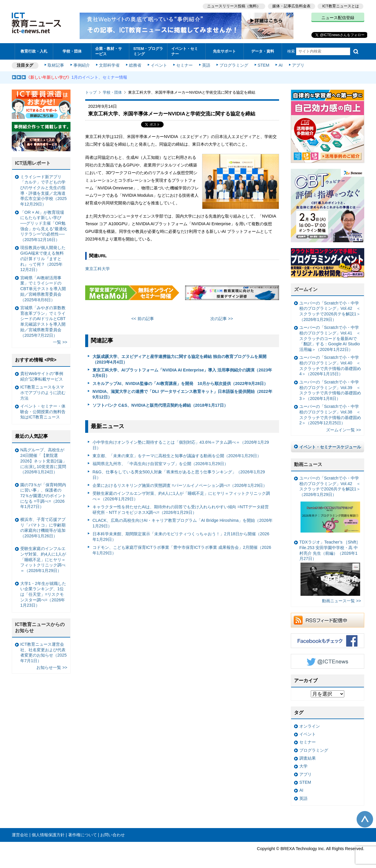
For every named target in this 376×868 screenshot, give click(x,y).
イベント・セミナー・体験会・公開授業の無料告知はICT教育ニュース (43, 412)
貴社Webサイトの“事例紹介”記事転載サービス (42, 376)
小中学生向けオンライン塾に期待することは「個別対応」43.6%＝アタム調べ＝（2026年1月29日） (181, 445)
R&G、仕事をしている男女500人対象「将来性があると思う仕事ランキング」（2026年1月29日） (179, 475)
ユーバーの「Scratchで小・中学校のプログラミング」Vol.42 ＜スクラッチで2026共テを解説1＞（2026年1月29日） (330, 311)
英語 (206, 65)
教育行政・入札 (34, 51)
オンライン (310, 726)
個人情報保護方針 (48, 835)
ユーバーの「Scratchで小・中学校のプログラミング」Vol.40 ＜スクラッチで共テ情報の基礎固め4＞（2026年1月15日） (330, 366)
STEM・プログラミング (148, 51)
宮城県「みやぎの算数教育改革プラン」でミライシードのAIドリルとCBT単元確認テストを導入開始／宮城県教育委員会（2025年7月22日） (43, 322)
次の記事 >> (222, 319)
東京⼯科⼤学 (98, 269)
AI (281, 65)
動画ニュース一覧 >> (341, 601)
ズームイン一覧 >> (344, 430)
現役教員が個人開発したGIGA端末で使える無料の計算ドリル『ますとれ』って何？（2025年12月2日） (43, 259)
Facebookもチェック (328, 641)
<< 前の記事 (143, 319)
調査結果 (308, 758)
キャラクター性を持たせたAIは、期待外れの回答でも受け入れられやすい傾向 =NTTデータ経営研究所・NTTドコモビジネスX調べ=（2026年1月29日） (181, 510)
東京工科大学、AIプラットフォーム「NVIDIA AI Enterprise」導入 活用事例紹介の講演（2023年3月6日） (182, 373)
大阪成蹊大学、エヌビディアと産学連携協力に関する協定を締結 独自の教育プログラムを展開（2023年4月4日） (179, 359)
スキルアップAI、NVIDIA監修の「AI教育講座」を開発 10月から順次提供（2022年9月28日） (180, 383)
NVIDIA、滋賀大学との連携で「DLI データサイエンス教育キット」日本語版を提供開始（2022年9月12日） (182, 394)
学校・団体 (72, 51)
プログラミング (234, 65)
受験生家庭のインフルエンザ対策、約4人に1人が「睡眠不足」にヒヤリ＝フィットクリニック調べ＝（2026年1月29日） (181, 496)
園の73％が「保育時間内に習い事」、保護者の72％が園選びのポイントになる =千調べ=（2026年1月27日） (43, 496)
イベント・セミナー (185, 51)
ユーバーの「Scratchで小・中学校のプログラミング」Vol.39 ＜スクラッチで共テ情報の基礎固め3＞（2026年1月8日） (330, 390)
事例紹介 (82, 65)
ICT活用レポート (33, 163)
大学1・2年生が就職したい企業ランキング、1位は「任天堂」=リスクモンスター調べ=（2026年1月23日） (43, 594)
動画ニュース (308, 464)
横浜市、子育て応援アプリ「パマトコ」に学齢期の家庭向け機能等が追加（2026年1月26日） (43, 528)
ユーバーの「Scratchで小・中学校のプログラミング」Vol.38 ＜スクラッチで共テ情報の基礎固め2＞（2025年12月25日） (330, 415)
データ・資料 (263, 51)
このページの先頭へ (365, 819)
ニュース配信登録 (338, 18)
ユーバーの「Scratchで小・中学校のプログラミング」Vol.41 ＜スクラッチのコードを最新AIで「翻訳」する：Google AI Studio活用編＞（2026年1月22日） (330, 338)
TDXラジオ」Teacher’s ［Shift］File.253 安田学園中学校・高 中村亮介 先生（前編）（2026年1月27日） (330, 568)
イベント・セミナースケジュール (330, 447)
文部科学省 (109, 65)
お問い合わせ (113, 835)
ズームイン (306, 289)
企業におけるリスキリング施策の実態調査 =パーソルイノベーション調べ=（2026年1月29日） (180, 485)
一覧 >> (60, 342)
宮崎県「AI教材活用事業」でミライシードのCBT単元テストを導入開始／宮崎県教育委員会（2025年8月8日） (43, 289)
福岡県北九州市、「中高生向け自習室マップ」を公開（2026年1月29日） (160, 464)
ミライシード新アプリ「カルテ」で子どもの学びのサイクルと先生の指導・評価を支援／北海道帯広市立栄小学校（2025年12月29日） (43, 191)
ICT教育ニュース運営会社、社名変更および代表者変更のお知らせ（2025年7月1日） (43, 652)
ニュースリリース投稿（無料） (234, 6)
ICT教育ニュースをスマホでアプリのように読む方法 (43, 392)
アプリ (298, 65)
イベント (159, 65)
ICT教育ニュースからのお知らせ (40, 628)
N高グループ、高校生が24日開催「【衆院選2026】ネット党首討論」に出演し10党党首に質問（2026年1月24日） (43, 461)
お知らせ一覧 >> (52, 667)
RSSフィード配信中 (328, 620)
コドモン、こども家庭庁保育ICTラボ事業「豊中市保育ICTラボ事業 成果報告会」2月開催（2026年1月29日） (182, 550)
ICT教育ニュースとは (341, 6)
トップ (91, 92)
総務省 (135, 65)
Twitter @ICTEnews (328, 661)
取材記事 (56, 65)
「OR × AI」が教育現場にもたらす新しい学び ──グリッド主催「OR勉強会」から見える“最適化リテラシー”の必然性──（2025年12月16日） (44, 226)
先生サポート (224, 51)
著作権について (83, 835)
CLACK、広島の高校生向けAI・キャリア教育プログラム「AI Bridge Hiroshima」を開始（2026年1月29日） (183, 523)
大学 (303, 766)
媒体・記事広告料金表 (291, 6)
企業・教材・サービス (109, 51)
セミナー (184, 65)
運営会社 (20, 835)
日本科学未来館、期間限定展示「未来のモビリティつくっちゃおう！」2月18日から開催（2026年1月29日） (181, 537)
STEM (263, 65)
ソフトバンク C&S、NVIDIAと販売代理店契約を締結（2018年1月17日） (160, 405)
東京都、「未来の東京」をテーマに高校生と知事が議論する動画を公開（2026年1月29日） (177, 456)
